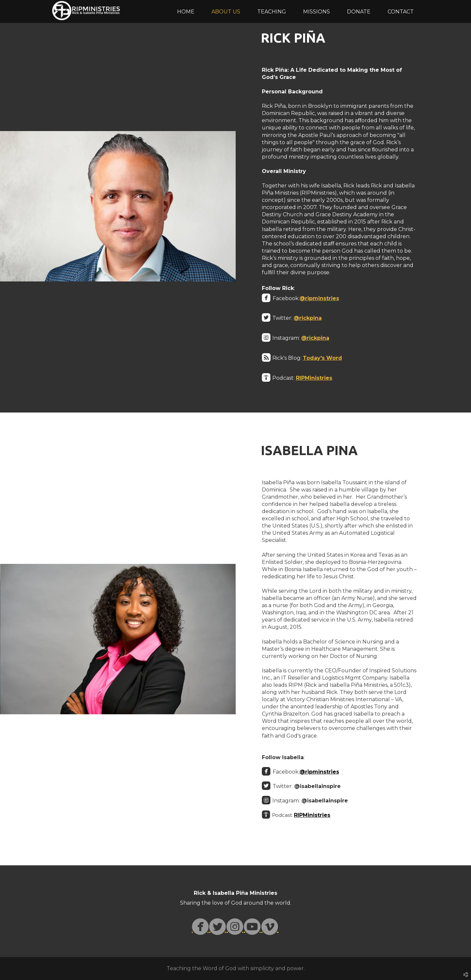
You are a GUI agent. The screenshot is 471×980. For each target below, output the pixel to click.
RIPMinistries (314, 378)
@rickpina (308, 318)
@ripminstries (319, 298)
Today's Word (322, 358)
